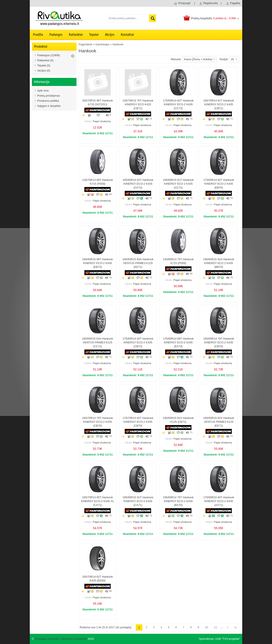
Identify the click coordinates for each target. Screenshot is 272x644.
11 (215, 627)
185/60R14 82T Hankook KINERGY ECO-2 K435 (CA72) (138, 184)
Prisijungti (184, 3)
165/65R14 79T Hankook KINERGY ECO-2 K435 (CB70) (219, 342)
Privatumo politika (48, 101)
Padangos (56, 35)
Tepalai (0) (44, 65)
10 (207, 627)
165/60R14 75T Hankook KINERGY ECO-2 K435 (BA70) (178, 501)
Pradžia (38, 35)
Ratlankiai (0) (45, 60)
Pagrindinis (85, 44)
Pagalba (235, 3)
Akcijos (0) (44, 71)
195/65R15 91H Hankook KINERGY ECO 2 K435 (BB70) (219, 263)
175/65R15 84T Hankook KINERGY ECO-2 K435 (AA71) (219, 501)
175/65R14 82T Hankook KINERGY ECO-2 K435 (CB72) (138, 342)
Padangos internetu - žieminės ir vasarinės (61, 639)
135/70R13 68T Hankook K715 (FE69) (98, 182)
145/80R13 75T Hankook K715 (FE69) (178, 261)
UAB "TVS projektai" (228, 639)
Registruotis (210, 3)
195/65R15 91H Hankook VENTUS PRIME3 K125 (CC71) (98, 342)
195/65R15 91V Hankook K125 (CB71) (178, 420)
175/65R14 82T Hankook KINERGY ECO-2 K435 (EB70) (219, 184)
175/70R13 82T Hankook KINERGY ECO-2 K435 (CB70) (138, 422)
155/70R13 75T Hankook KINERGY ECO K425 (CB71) (138, 104)
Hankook (118, 44)
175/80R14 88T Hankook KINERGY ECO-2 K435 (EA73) (178, 342)
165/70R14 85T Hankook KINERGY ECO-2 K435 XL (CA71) (97, 501)
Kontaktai (127, 35)
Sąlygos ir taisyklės (49, 106)
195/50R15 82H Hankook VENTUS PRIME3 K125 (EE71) (138, 263)
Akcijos (110, 35)
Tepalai (94, 35)
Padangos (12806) (49, 55)
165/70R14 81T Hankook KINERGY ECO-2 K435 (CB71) (219, 104)
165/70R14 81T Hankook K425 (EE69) (98, 579)
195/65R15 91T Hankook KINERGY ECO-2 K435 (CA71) (138, 501)
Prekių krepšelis (202, 18)
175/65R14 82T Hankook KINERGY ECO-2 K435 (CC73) (178, 104)
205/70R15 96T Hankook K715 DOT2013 (98, 102)
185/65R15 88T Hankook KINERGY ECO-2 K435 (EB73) (98, 263)
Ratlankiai (76, 35)
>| (235, 627)
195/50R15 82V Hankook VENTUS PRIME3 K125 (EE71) (219, 422)
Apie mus (43, 91)
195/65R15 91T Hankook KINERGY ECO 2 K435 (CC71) (178, 184)
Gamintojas (102, 44)
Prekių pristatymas (49, 96)
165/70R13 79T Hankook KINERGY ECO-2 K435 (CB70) (98, 422)
